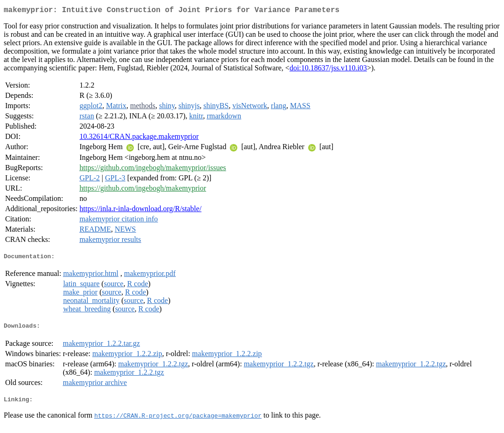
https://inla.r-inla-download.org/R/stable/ (141, 210)
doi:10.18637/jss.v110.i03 (328, 70)
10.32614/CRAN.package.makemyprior (139, 138)
